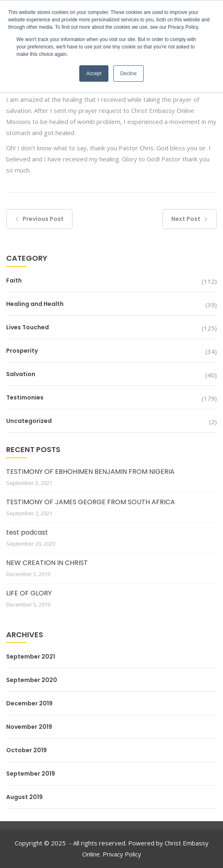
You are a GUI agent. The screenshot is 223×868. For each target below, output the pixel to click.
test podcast (27, 532)
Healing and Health (35, 304)
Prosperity (22, 351)
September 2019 (31, 774)
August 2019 (24, 797)
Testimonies (25, 397)
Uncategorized (29, 421)
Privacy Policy (122, 854)
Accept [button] (94, 73)
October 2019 (26, 750)
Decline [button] (129, 73)
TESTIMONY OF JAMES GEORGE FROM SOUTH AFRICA (91, 502)
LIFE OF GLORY (29, 593)
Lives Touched (28, 327)
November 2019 (29, 727)
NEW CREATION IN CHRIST (47, 563)
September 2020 (32, 680)
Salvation (21, 374)
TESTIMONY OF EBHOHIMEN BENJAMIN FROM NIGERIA (90, 472)
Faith (14, 280)
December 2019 (29, 703)
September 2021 (31, 657)
